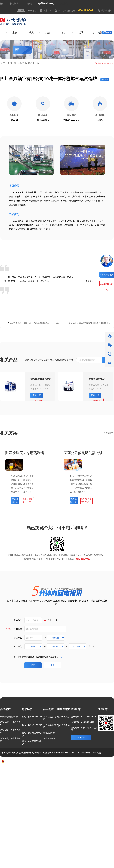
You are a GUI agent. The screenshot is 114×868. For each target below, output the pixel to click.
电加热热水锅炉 (63, 726)
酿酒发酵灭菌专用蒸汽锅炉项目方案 (28, 453)
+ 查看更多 (109, 433)
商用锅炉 (48, 709)
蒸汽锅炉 (5, 709)
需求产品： (19, 638)
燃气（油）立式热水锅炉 (32, 742)
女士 (58, 620)
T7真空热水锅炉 (49, 726)
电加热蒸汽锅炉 (97, 379)
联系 (101, 770)
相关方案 (9, 433)
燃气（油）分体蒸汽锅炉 (10, 732)
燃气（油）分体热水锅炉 (32, 726)
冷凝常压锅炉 (49, 733)
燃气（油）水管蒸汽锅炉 (10, 740)
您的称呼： (19, 620)
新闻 (93, 770)
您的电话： (15, 629)
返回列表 (60, 323)
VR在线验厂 (27, 10)
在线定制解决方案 (107, 284)
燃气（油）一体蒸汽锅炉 (10, 723)
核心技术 (14, 3)
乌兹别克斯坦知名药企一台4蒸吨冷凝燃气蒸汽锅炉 (34, 323)
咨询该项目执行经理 (107, 276)
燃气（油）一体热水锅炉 (32, 718)
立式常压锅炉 (49, 738)
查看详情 (37, 395)
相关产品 (9, 360)
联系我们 (76, 709)
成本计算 (46, 10)
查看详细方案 (15, 500)
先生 (50, 620)
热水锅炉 (27, 709)
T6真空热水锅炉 (49, 718)
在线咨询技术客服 (104, 63)
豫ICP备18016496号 (81, 753)
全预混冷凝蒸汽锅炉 (41, 379)
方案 (76, 770)
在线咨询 (81, 738)
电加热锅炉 (64, 709)
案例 (10, 63)
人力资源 (28, 3)
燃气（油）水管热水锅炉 (32, 734)
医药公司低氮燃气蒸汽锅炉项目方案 (86, 453)
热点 (110, 770)
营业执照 (97, 753)
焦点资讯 (64, 3)
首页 (2, 3)
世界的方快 (106, 10)
